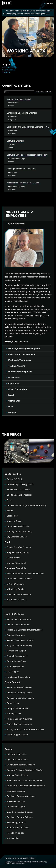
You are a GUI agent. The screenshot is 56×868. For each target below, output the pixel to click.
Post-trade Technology (20, 360)
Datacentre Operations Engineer (22, 113)
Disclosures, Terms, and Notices (17, 858)
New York (45, 92)
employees (9, 70)
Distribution (14, 378)
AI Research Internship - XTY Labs (23, 183)
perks (7, 72)
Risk (11, 407)
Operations (14, 383)
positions (9, 67)
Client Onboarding (18, 389)
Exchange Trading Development (24, 348)
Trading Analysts (17, 366)
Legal (11, 395)
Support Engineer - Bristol (19, 99)
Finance (12, 413)
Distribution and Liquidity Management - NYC (28, 127)
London (38, 92)
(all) (50, 92)
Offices (32, 858)
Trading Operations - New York (21, 169)
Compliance (14, 401)
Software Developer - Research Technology (27, 155)
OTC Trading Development (22, 354)
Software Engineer (15, 141)
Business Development (20, 372)
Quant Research (16, 224)
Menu (50, 3)
